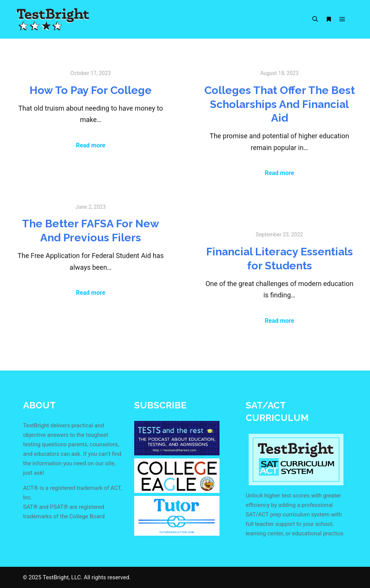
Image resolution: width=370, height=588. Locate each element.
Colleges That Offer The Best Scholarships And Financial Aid (280, 104)
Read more (91, 145)
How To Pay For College (91, 90)
